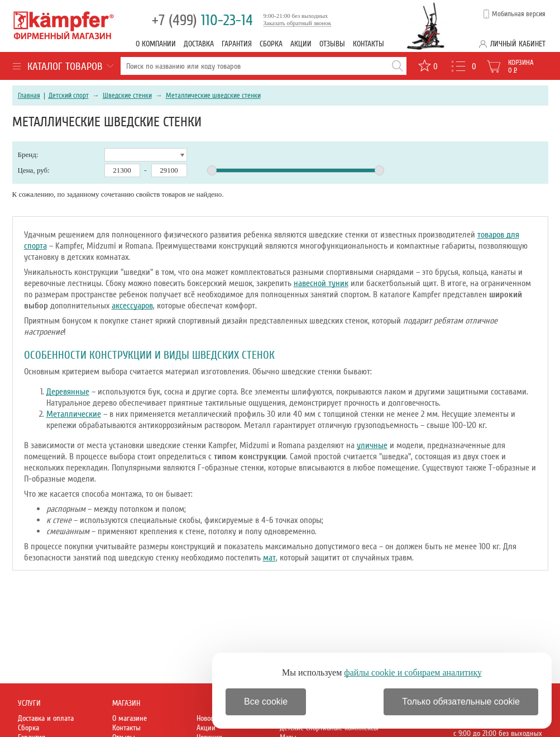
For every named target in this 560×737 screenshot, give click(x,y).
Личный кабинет (518, 44)
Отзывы (332, 44)
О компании (156, 44)
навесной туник (321, 283)
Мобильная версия (519, 14)
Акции (301, 44)
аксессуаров (132, 306)
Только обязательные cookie (461, 702)
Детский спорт (69, 96)
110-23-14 (202, 20)
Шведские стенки (127, 96)
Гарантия (237, 44)
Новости (208, 718)
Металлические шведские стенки (213, 96)
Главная (29, 96)
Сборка (271, 44)
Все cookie (266, 702)
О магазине (130, 718)
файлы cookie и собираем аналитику (413, 672)
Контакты (368, 44)
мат (269, 558)
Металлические (74, 414)
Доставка (199, 44)
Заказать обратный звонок (298, 23)
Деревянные (68, 392)
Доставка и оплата (46, 718)
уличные (372, 445)
